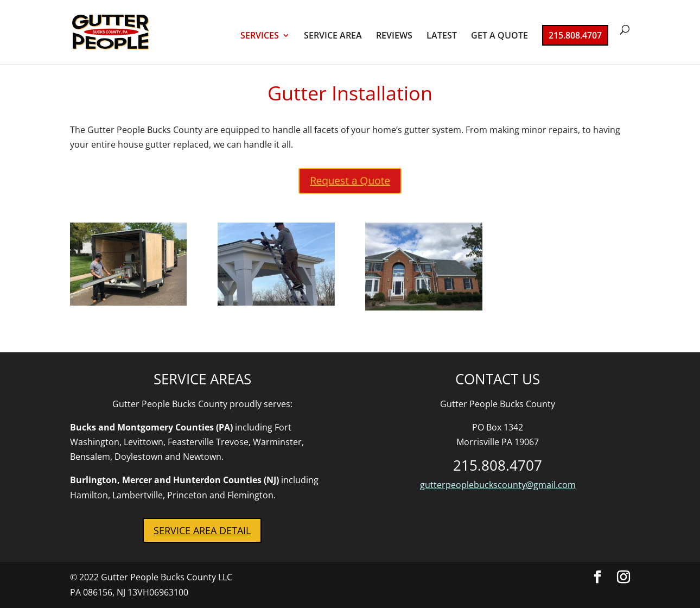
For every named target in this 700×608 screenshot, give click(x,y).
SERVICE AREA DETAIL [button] (202, 530)
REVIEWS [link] (394, 36)
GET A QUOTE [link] (499, 36)
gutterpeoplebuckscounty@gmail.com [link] (498, 485)
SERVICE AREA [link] (333, 36)
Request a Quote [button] (350, 181)
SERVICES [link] (260, 36)
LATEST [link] (442, 36)
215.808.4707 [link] (575, 35)
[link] (126, 31)
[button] (597, 577)
